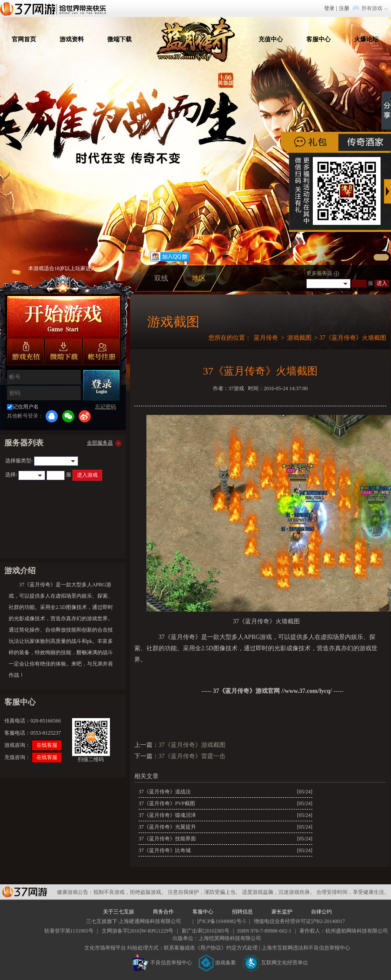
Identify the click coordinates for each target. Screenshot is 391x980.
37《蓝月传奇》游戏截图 (192, 745)
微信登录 (68, 416)
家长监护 (282, 912)
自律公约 (321, 912)
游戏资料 (72, 39)
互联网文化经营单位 (275, 963)
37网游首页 (55, 8)
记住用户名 (26, 407)
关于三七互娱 (119, 912)
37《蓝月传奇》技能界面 (167, 839)
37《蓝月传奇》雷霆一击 (192, 756)
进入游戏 (87, 475)
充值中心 (271, 39)
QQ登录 (52, 416)
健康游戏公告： (75, 892)
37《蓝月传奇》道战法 (165, 792)
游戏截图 (299, 338)
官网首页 (24, 39)
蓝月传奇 (266, 338)
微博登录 (85, 416)
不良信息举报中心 (162, 963)
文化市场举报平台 (105, 948)
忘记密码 (106, 407)
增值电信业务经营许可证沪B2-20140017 (299, 921)
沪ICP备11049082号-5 (221, 921)
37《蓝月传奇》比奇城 (165, 850)
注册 (344, 8)
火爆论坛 (366, 39)
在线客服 (47, 745)
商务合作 (163, 912)
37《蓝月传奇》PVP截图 (167, 803)
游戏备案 (217, 963)
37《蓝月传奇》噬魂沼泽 (167, 815)
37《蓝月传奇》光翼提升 (167, 827)
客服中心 (318, 39)
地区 (199, 278)
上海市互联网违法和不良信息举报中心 (306, 948)
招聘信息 (242, 912)
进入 (382, 283)
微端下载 (119, 39)
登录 (329, 8)
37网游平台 (25, 892)
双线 (161, 278)
